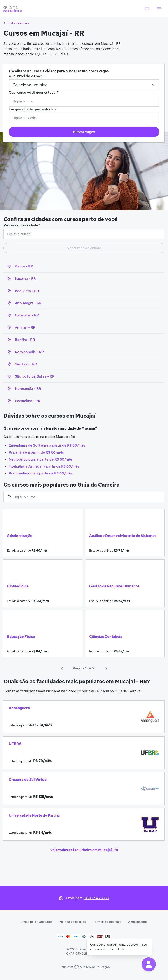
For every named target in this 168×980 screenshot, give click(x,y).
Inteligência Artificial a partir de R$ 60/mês (44, 466)
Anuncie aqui (137, 922)
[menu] (159, 9)
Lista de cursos (17, 23)
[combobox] (84, 101)
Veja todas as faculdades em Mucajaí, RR (84, 850)
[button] (149, 964)
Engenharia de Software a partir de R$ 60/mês (47, 445)
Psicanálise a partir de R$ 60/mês (36, 452)
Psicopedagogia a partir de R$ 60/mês (41, 473)
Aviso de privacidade (37, 922)
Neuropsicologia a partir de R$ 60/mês (41, 459)
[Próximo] (106, 668)
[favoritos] (147, 9)
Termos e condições (107, 922)
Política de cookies (72, 922)
